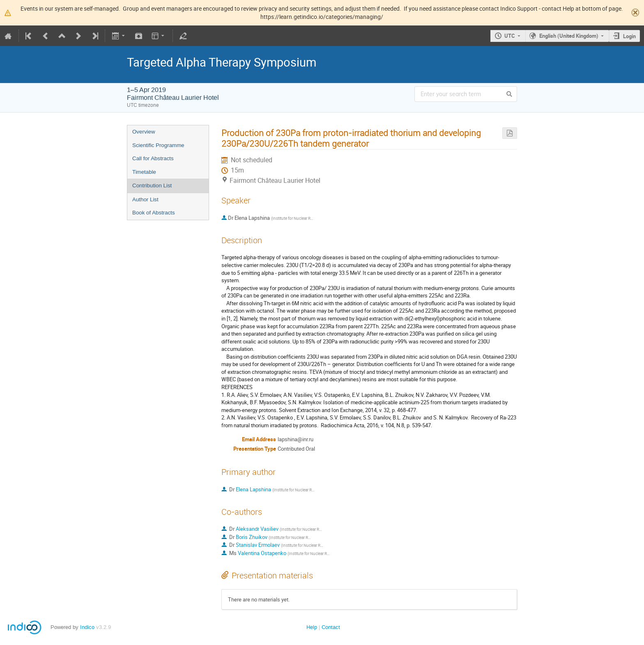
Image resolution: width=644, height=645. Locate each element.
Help (312, 627)
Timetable (144, 172)
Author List (145, 199)
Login (629, 36)
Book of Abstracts (154, 213)
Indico (87, 627)
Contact (331, 627)
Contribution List (152, 185)
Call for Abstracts (153, 158)
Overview (144, 132)
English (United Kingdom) (569, 36)
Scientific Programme (158, 145)
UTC (510, 36)
